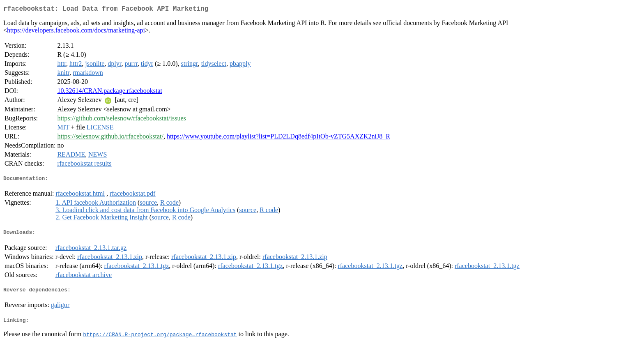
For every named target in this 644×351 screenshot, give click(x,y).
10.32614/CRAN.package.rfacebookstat (109, 92)
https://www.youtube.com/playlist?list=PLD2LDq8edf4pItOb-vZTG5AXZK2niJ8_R (278, 138)
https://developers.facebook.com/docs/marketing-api (76, 32)
